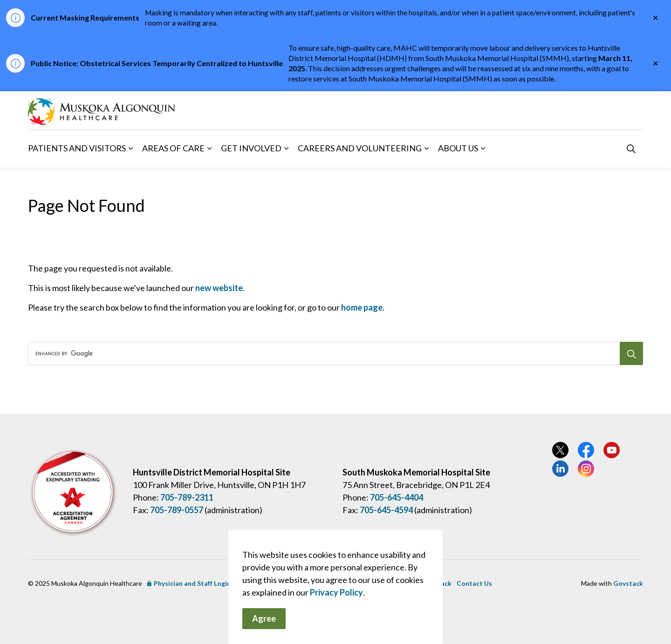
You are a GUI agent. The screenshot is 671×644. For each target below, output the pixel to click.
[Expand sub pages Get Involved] (286, 149)
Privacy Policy (336, 620)
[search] (332, 353)
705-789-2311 (187, 497)
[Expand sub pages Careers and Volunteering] (426, 149)
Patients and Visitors (77, 148)
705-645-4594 (386, 510)
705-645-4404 (397, 497)
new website (219, 288)
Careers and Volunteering (360, 148)
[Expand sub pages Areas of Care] (209, 149)
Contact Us (474, 583)
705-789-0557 (177, 510)
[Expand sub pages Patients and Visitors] (130, 149)
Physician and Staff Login (189, 583)
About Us (458, 148)
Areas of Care (173, 148)
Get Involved (251, 148)
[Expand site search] (631, 149)
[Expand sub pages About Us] (483, 149)
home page (362, 307)
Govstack (628, 583)
